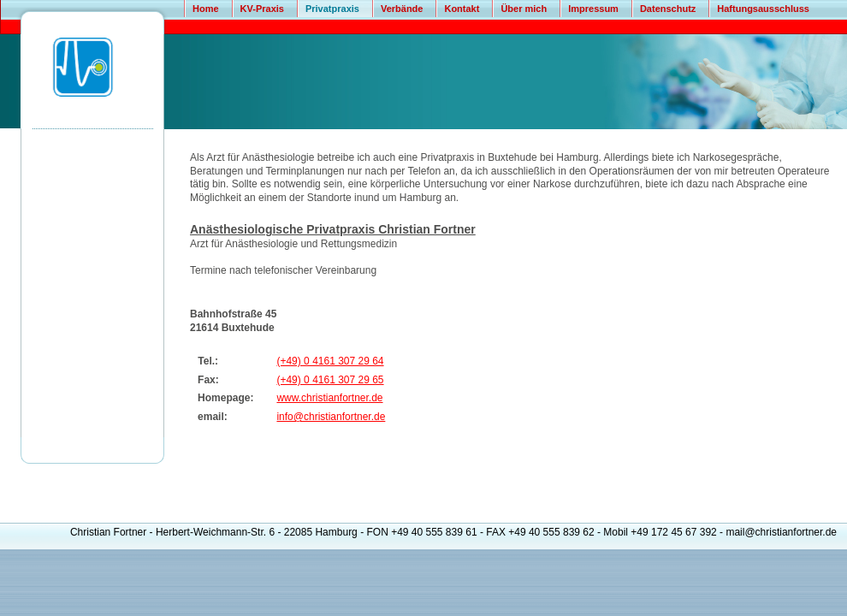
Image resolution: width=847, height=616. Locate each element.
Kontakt (462, 9)
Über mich (524, 9)
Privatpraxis (332, 9)
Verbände (402, 9)
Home (206, 9)
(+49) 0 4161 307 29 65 (330, 380)
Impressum (593, 9)
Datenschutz (668, 9)
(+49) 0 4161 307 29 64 (330, 361)
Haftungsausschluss (763, 9)
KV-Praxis (262, 9)
